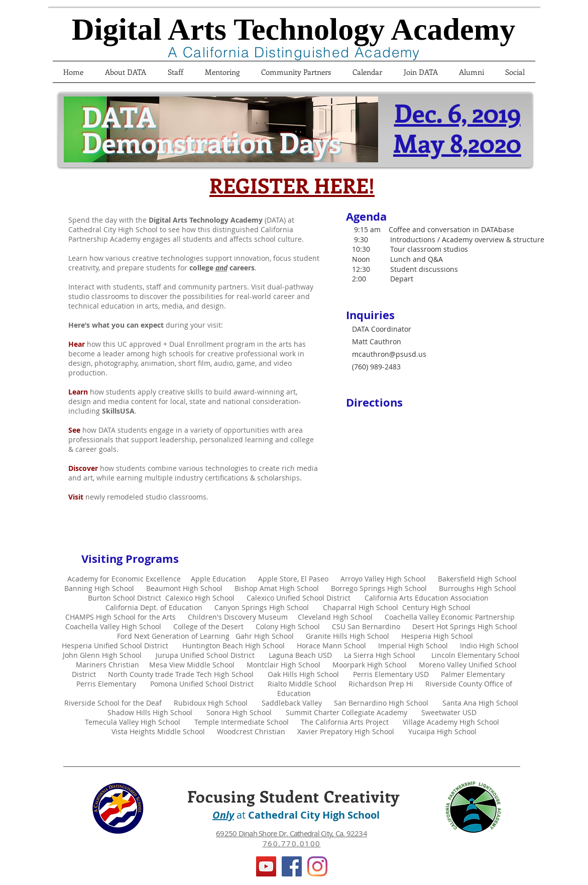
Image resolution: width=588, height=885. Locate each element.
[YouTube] (266, 866)
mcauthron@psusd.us (389, 354)
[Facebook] (292, 866)
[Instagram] (317, 866)
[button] (421, 72)
